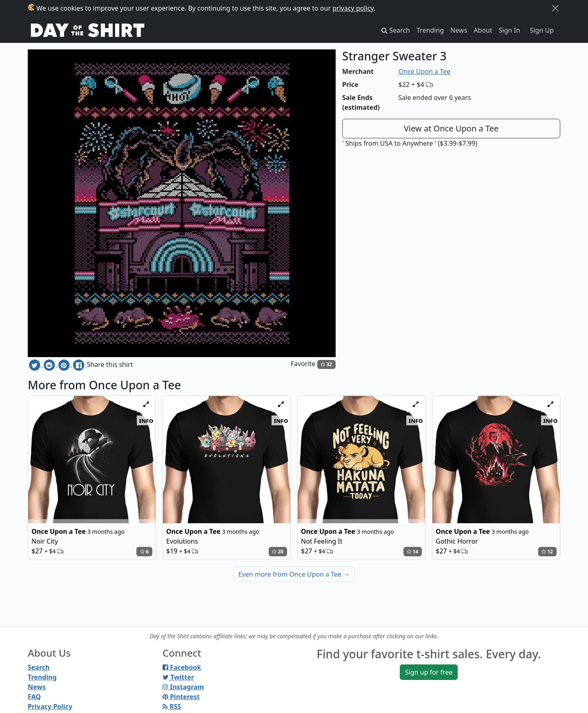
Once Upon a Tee (424, 71)
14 (412, 552)
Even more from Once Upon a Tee (294, 574)
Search (39, 667)
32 (326, 364)
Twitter (178, 677)
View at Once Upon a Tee (451, 128)
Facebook (182, 667)
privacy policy (353, 8)
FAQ (34, 697)
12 (547, 552)
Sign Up (542, 30)
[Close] (555, 8)
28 (278, 552)
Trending (430, 30)
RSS (172, 706)
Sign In (510, 30)
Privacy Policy (50, 706)
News (459, 30)
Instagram (183, 687)
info (146, 420)
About (483, 30)
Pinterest (181, 697)
